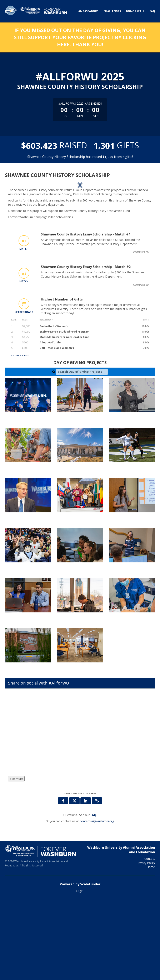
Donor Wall (135, 11)
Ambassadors (88, 11)
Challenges (112, 11)
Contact (150, 939)
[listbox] (80, 224)
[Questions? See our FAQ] (93, 896)
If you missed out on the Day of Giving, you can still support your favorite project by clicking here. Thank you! (80, 37)
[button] (19, 224)
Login (80, 972)
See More (16, 859)
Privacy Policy (146, 944)
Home (151, 948)
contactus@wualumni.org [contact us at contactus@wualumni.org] (97, 902)
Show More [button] (20, 436)
